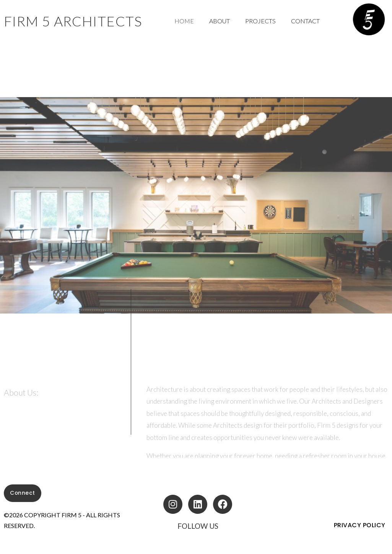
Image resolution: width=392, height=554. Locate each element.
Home (184, 21)
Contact (305, 21)
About (220, 21)
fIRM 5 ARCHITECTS (73, 21)
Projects (260, 21)
